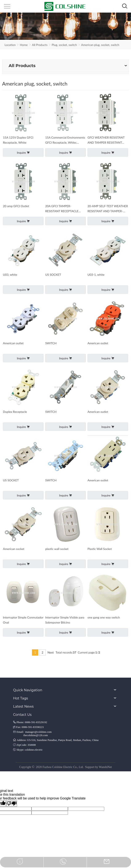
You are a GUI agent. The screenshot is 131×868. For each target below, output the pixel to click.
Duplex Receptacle (15, 412)
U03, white (10, 275)
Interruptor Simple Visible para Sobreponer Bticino (65, 620)
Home (24, 45)
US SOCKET (53, 275)
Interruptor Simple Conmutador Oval (23, 620)
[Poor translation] (12, 804)
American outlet (13, 343)
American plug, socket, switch (100, 45)
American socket (14, 549)
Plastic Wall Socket (100, 549)
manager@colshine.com (38, 732)
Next (51, 652)
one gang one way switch (104, 617)
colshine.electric (34, 750)
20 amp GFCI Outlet (16, 206)
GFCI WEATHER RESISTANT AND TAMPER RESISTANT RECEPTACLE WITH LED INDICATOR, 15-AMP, (106, 140)
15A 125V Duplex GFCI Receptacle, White (18, 140)
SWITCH (51, 343)
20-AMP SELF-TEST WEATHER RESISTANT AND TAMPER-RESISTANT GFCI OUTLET (108, 209)
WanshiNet (105, 767)
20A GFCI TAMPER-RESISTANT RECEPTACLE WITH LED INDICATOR (62, 209)
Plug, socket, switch (64, 45)
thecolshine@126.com (36, 735)
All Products (40, 45)
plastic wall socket (57, 549)
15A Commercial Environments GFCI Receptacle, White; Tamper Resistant (65, 140)
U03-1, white (96, 275)
